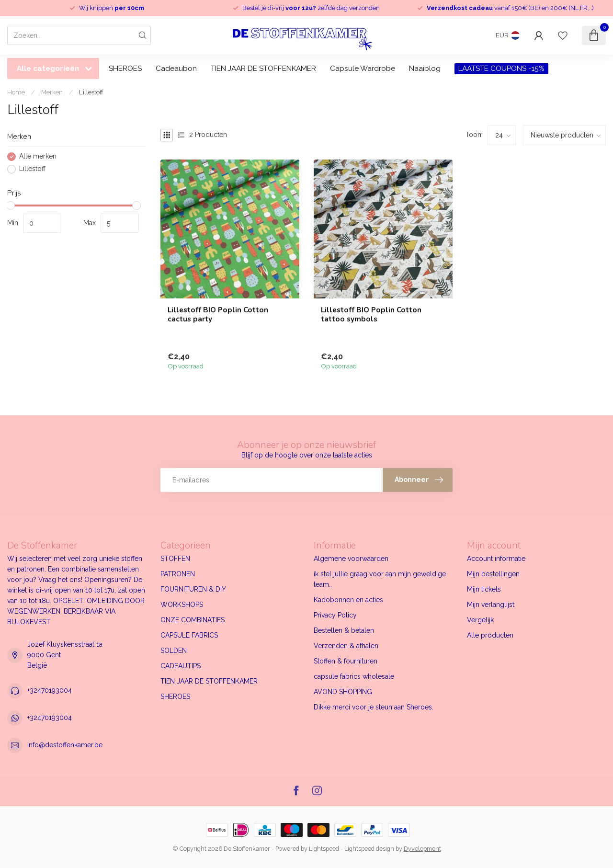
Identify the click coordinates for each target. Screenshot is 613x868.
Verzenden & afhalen (346, 646)
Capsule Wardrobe (363, 69)
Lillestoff (91, 92)
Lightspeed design (369, 849)
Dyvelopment (422, 849)
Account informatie (496, 559)
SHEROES (125, 69)
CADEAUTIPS (181, 666)
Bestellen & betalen (344, 630)
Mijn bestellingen (493, 574)
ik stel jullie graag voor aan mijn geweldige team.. (380, 579)
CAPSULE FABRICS (189, 635)
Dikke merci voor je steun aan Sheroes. (374, 707)
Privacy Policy (335, 615)
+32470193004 (50, 690)
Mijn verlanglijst (491, 605)
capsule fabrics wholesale (354, 676)
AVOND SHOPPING (343, 692)
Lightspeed (324, 849)
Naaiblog (425, 69)
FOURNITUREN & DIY (193, 589)
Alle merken (38, 156)
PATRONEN (178, 574)
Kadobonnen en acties (348, 600)
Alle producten (490, 635)
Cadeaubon (176, 69)
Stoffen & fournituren (346, 661)
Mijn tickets (484, 589)
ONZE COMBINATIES (193, 620)
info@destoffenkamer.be (65, 745)
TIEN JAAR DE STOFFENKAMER (263, 69)
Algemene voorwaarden (351, 559)
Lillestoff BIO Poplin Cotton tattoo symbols (371, 314)
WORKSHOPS (182, 605)
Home (16, 92)
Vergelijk (480, 620)
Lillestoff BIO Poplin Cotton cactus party (218, 314)
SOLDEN (174, 651)
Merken (52, 92)
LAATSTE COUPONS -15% (501, 69)
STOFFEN (175, 559)
